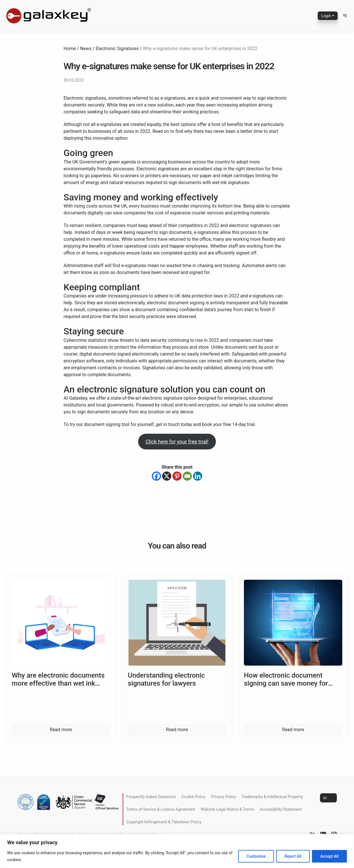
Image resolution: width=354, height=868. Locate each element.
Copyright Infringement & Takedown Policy (164, 822)
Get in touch (328, 798)
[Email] (187, 476)
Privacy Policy (224, 797)
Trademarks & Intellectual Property (272, 797)
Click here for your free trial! (177, 442)
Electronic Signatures (117, 49)
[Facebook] (156, 476)
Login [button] (326, 16)
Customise (256, 856)
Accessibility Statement (281, 809)
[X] (167, 476)
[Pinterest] (177, 476)
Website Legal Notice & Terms (227, 809)
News (86, 49)
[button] (345, 16)
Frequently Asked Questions (151, 797)
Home (70, 49)
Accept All (329, 856)
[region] (177, 851)
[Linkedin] (198, 476)
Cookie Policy (194, 797)
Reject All (293, 856)
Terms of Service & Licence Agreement (160, 809)
